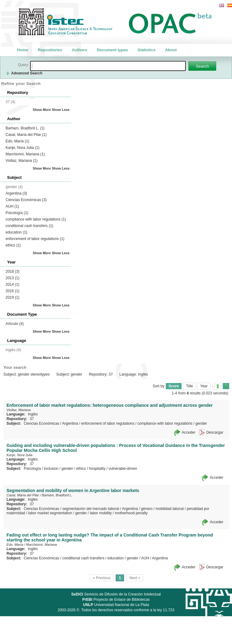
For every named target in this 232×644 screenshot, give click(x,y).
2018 (13, 271)
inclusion (51, 469)
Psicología (17, 213)
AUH (12, 206)
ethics (13, 245)
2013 (13, 278)
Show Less (61, 110)
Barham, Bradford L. (25, 128)
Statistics (147, 50)
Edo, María (17, 141)
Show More (42, 110)
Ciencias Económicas (26, 200)
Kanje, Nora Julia (22, 148)
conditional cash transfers (29, 226)
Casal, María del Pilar (26, 135)
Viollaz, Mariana (21, 161)
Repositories (50, 50)
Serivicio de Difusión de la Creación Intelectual (116, 594)
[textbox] (108, 66)
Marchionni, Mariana (25, 154)
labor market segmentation (50, 513)
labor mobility (101, 513)
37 (32, 419)
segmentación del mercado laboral (90, 509)
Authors (79, 50)
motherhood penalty (131, 513)
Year (204, 386)
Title (189, 386)
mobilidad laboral (170, 509)
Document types (112, 50)
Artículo (15, 324)
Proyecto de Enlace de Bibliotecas (116, 600)
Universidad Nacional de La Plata (116, 605)
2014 (13, 284)
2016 (13, 291)
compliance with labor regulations (36, 219)
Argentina (16, 193)
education (16, 232)
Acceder (189, 432)
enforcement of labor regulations (35, 239)
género (147, 509)
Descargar (215, 432)
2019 (13, 297)
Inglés (33, 414)
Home (23, 50)
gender (201, 423)
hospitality (97, 469)
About (171, 50)
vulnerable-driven (123, 469)
